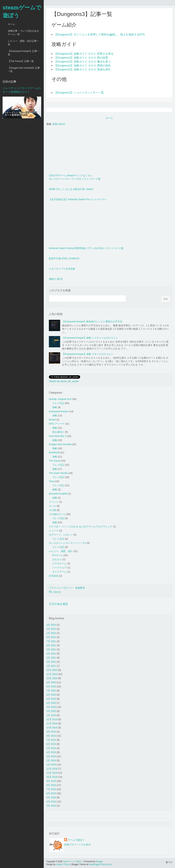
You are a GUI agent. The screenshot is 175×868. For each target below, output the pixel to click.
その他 (52, 510)
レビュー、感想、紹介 (61, 551)
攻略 (55, 407)
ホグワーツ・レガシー (61, 535)
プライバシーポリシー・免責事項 (67, 588)
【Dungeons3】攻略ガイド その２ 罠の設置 (81, 58)
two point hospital (58, 494)
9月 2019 (51, 732)
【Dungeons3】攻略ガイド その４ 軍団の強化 (82, 66)
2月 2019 (51, 760)
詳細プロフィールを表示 (77, 845)
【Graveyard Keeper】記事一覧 (24, 53)
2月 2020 (51, 711)
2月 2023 (51, 629)
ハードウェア (59, 568)
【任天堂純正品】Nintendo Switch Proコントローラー (78, 199)
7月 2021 (51, 641)
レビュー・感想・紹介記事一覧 (23, 43)
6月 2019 (51, 744)
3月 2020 (51, 707)
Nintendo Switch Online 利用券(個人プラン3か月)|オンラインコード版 (86, 248)
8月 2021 (51, 637)
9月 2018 (51, 781)
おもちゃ (57, 559)
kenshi (52, 420)
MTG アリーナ (57, 424)
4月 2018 (51, 802)
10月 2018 (52, 777)
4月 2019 (51, 752)
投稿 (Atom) (59, 124)
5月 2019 (51, 748)
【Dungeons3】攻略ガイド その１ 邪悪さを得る (84, 54)
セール (52, 506)
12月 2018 (52, 769)
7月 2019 (51, 740)
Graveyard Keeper (59, 411)
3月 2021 (51, 658)
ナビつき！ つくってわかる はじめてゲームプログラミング (81, 526)
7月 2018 (51, 789)
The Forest (55, 461)
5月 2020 (51, 699)
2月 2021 (51, 662)
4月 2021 (51, 654)
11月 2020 (52, 674)
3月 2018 (51, 806)
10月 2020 (52, 678)
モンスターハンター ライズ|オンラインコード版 (75, 179)
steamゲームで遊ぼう (22, 11)
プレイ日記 (58, 403)
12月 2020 (52, 670)
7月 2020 (51, 691)
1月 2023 (51, 633)
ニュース (54, 531)
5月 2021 (51, 649)
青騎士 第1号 (56, 279)
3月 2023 (51, 625)
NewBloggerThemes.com (100, 864)
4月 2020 (51, 703)
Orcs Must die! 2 (58, 436)
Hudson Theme (63, 864)
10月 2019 (52, 728)
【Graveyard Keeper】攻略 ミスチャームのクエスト (90, 338)
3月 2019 (51, 756)
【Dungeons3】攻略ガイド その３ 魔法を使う (82, 62)
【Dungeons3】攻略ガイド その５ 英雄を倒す (82, 69)
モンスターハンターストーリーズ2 (68, 543)
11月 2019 (52, 723)
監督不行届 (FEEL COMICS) (64, 258)
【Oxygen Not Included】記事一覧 (24, 70)
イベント (54, 502)
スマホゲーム (59, 563)
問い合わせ (55, 592)
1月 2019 (51, 765)
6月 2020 (51, 695)
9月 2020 (51, 682)
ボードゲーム (59, 572)
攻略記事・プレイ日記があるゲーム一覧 (23, 33)
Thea (52, 481)
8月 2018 (51, 785)
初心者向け (58, 432)
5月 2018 (51, 797)
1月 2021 (51, 666)
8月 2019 (51, 736)
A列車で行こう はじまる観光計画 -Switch (71, 189)
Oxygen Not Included (60, 444)
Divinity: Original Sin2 (60, 399)
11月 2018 (52, 773)
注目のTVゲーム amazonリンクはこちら (71, 175)
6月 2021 (51, 645)
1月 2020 (51, 715)
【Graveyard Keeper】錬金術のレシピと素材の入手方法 (92, 321)
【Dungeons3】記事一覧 (82, 14)
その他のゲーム (57, 514)
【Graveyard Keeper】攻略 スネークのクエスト (88, 354)
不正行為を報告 (58, 604)
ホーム (11, 24)
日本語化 (54, 576)
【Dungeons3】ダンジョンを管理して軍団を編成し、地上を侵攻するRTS (99, 35)
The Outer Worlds (58, 473)
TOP (169, 862)
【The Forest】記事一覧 (21, 61)
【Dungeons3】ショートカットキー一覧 (79, 93)
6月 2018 (51, 793)
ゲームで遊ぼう (76, 840)
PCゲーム (58, 555)
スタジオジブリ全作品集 (62, 269)
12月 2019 (52, 719)
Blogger (99, 861)
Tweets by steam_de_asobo (64, 381)
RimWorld (54, 452)
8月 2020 (51, 686)
